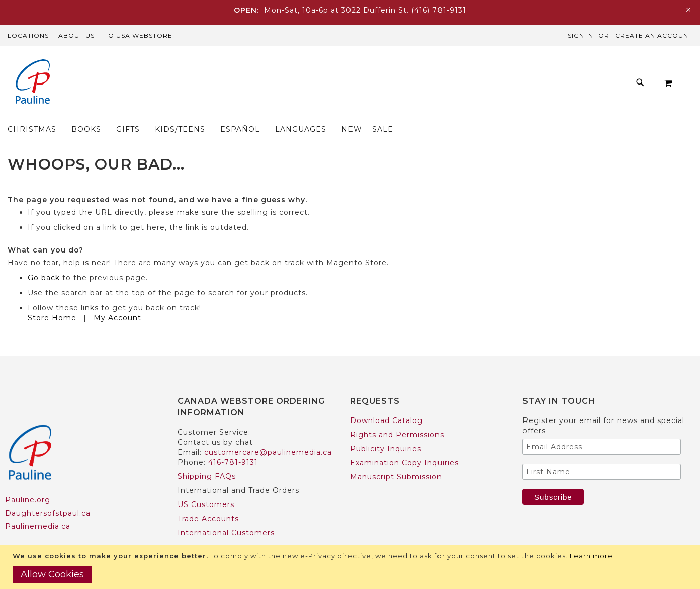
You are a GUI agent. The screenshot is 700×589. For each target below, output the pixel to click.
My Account (117, 298)
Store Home (52, 298)
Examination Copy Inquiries (404, 443)
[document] (351, 567)
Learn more (591, 556)
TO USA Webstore (138, 35)
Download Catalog (386, 401)
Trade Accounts (208, 499)
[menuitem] (155, 85)
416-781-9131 (233, 443)
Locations (28, 35)
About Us (76, 35)
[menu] (331, 85)
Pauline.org (28, 480)
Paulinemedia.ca (38, 507)
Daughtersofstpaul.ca (48, 493)
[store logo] (33, 83)
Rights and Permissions (397, 415)
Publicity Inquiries (386, 429)
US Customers (206, 485)
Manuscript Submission (396, 457)
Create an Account (654, 35)
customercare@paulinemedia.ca (268, 433)
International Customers (226, 513)
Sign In (581, 35)
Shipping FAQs (207, 457)
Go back (44, 258)
